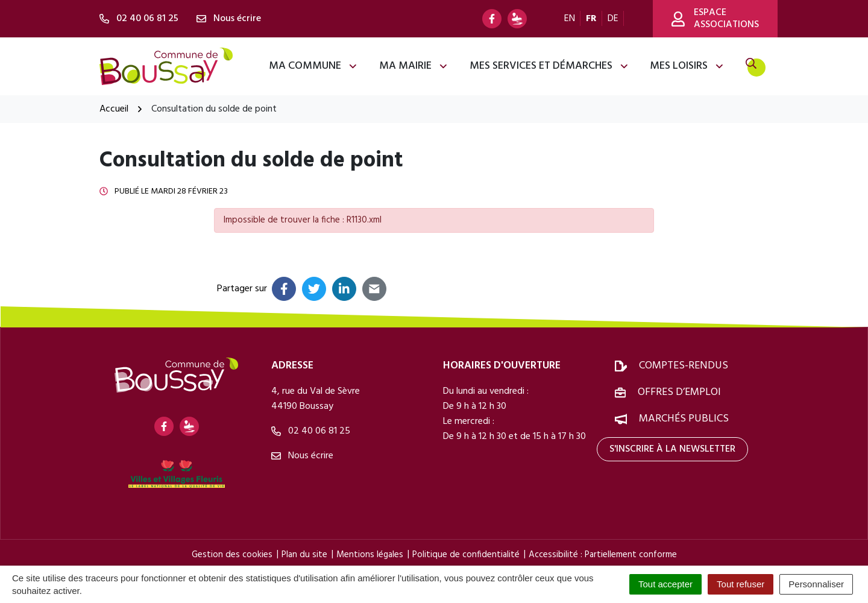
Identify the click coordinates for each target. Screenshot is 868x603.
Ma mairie (414, 66)
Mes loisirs (687, 66)
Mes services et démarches (549, 66)
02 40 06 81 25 (311, 431)
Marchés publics (684, 419)
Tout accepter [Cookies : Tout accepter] (665, 584)
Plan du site (304, 555)
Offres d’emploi (679, 392)
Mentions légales (370, 555)
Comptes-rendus (684, 366)
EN (570, 19)
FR (591, 19)
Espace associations (715, 19)
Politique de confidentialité (466, 555)
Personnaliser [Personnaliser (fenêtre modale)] (816, 584)
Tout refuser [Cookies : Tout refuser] (741, 584)
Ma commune (313, 66)
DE (613, 19)
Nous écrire (302, 456)
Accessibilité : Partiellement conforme (603, 555)
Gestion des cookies (232, 555)
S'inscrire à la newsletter (672, 449)
